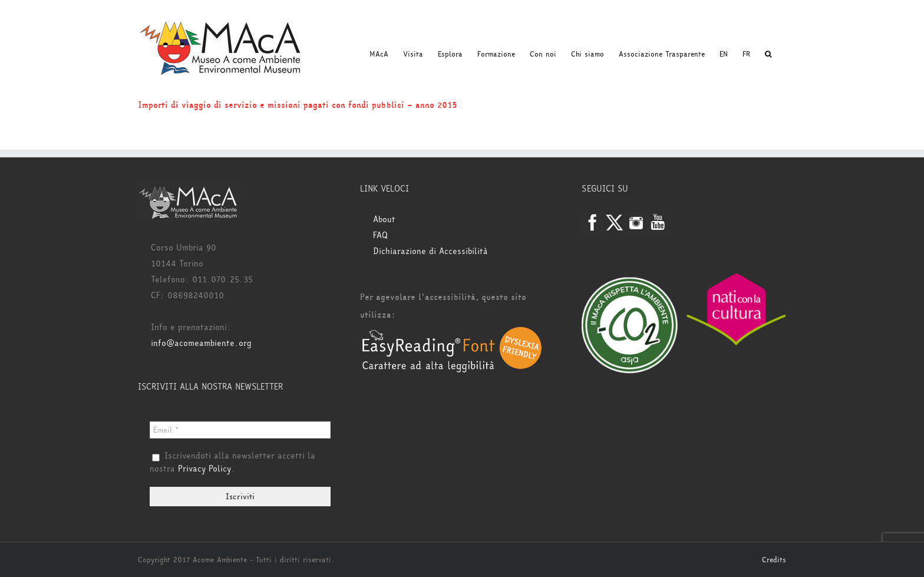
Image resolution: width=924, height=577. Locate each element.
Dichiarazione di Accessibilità (430, 251)
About (384, 220)
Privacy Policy (204, 469)
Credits (774, 560)
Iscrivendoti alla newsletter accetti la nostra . (232, 463)
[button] (768, 54)
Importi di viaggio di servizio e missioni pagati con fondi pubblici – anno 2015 (298, 105)
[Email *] (240, 430)
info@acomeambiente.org (201, 343)
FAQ (380, 235)
